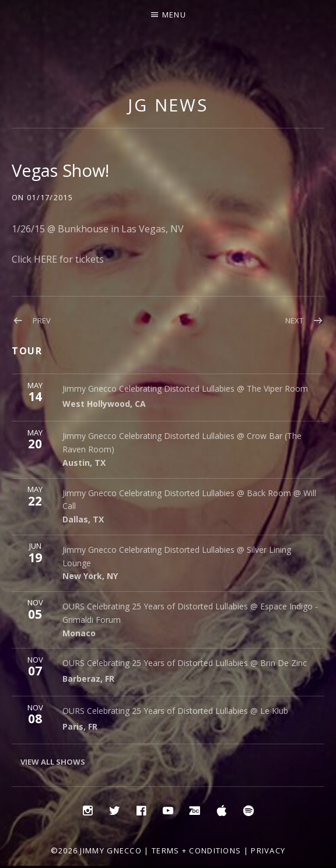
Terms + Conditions (196, 850)
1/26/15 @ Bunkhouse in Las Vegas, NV (98, 229)
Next (294, 320)
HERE (45, 259)
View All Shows (53, 762)
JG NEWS (168, 105)
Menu (174, 15)
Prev (42, 320)
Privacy (268, 850)
